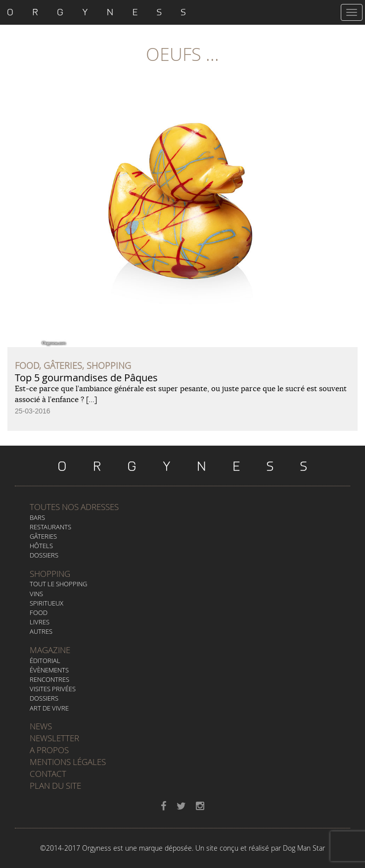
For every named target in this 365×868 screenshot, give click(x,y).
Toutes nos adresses (74, 507)
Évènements (49, 670)
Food (39, 613)
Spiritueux (46, 603)
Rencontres (49, 679)
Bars (37, 517)
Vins (36, 594)
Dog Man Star (304, 848)
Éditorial (45, 661)
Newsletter (54, 738)
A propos (49, 750)
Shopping (50, 574)
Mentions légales (68, 762)
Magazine (50, 650)
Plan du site (55, 786)
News (41, 726)
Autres (41, 631)
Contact (48, 774)
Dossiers (44, 555)
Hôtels (41, 546)
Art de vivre (49, 708)
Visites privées (53, 689)
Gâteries (43, 536)
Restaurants (50, 527)
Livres (40, 622)
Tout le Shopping (58, 584)
